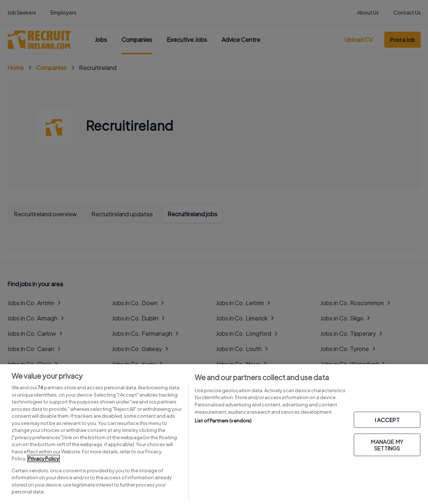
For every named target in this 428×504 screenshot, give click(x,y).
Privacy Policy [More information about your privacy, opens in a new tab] (43, 458)
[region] (214, 434)
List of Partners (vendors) (223, 421)
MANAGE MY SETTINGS (387, 445)
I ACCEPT (387, 420)
